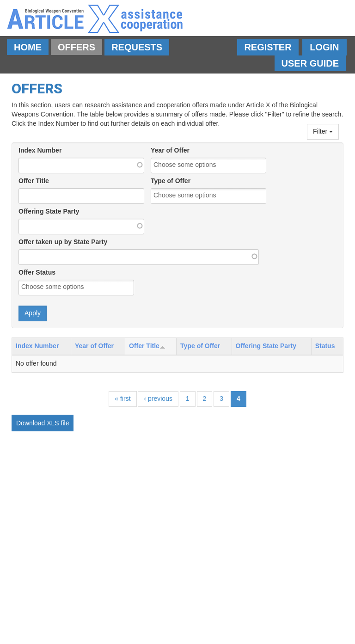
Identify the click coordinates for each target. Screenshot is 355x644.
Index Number (40, 150)
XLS (53, 423)
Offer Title (34, 181)
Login (324, 47)
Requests (137, 47)
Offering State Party (49, 211)
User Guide (310, 63)
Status (325, 346)
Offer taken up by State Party (63, 242)
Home (28, 47)
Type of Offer (171, 181)
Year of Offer (170, 150)
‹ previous (158, 399)
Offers (77, 47)
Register (268, 47)
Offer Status (37, 272)
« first (122, 399)
